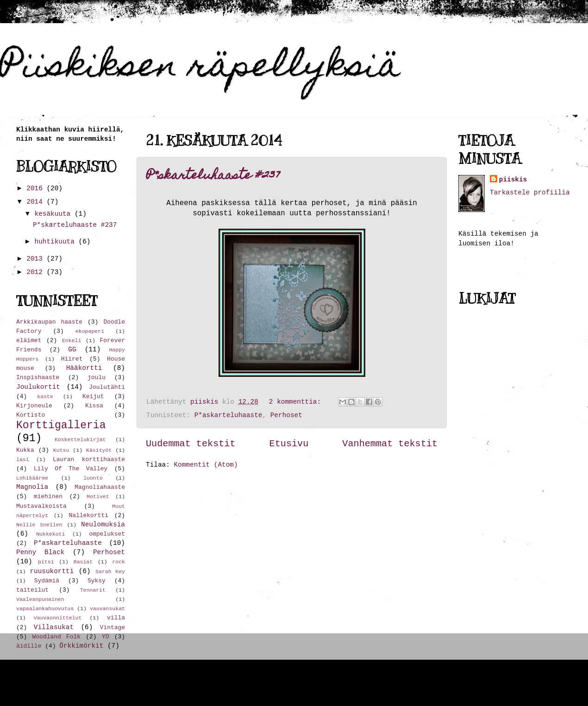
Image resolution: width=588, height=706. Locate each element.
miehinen (48, 497)
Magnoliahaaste (100, 487)
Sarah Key (110, 572)
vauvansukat (107, 609)
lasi (23, 459)
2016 (36, 188)
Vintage (113, 628)
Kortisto (31, 415)
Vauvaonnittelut (58, 618)
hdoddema (330, 683)
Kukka (25, 450)
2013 (36, 259)
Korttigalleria (61, 425)
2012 (36, 272)
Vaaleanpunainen (40, 599)
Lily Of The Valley (71, 469)
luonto (93, 478)
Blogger (436, 683)
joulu (97, 378)
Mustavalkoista (41, 506)
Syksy (97, 581)
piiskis (513, 180)
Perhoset (286, 415)
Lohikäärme (32, 478)
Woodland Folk (57, 637)
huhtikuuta (57, 242)
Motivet (98, 497)
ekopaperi (90, 331)
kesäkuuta (55, 214)
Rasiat (83, 562)
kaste (45, 397)
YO (106, 637)
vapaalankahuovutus (45, 609)
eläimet (29, 341)
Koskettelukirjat (80, 440)
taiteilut (32, 590)
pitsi (46, 562)
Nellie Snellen (39, 525)
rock (119, 562)
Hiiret (72, 359)
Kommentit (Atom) (206, 465)
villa (116, 618)
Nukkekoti (50, 534)
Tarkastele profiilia (530, 193)
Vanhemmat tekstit (390, 444)
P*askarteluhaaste (228, 415)
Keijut (93, 397)
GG (72, 350)
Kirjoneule (34, 406)
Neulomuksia (103, 525)
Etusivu (289, 444)
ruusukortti (52, 571)
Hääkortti (84, 368)
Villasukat (54, 627)
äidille (29, 646)
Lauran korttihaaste (89, 459)
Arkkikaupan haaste (49, 322)
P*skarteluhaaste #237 (213, 176)
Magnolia (32, 487)
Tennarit (93, 590)
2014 (36, 202)
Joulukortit (38, 387)
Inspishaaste (38, 378)
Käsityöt (99, 450)
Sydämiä (47, 581)
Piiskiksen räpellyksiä (200, 68)
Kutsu (61, 450)
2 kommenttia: (297, 402)
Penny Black (40, 552)
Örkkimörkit (81, 646)
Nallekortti (88, 515)
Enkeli (72, 341)
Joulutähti (107, 387)
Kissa (94, 406)
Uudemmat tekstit (191, 444)
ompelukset (107, 534)
